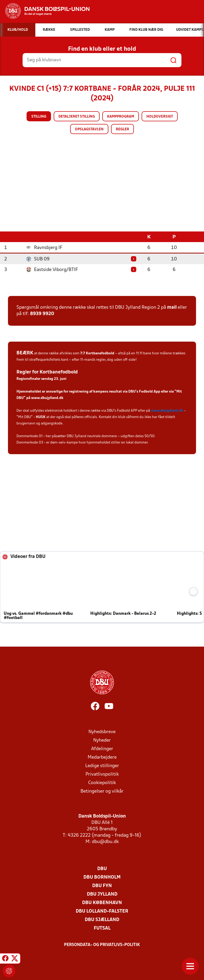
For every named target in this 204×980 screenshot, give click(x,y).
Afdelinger (102, 749)
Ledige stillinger (102, 766)
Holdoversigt (160, 117)
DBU (102, 869)
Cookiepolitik (102, 783)
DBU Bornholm (102, 877)
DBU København (102, 903)
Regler (122, 129)
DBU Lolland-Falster (102, 911)
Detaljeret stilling (77, 117)
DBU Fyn (102, 886)
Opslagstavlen (89, 129)
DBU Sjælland (102, 920)
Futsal (102, 928)
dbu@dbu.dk (105, 842)
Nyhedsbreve (102, 732)
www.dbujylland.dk (47, 398)
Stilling (39, 117)
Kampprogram (121, 117)
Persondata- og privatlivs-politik (102, 945)
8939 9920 (42, 314)
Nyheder (102, 740)
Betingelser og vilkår (102, 791)
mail (172, 307)
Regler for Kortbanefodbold (47, 372)
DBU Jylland (102, 894)
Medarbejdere (102, 757)
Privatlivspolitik (102, 774)
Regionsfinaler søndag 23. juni (41, 379)
